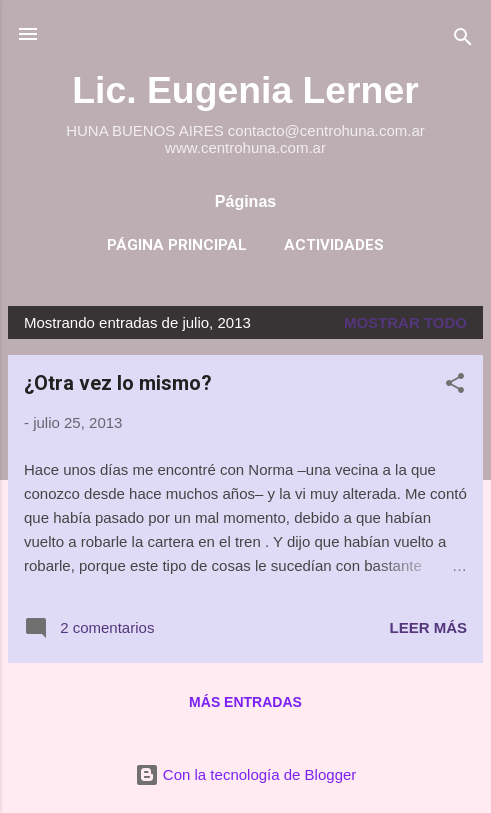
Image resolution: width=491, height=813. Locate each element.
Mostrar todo (405, 322)
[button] (455, 386)
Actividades (334, 245)
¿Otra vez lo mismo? (118, 383)
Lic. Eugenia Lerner (245, 90)
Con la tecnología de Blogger (246, 774)
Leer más (428, 627)
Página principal (177, 245)
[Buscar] (463, 40)
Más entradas (245, 702)
